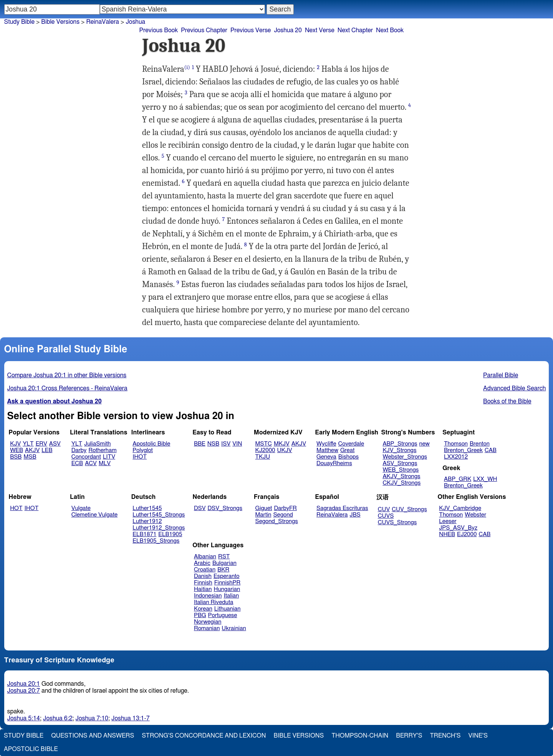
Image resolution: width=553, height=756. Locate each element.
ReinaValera (103, 22)
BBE (200, 444)
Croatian (205, 570)
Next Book (390, 30)
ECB (77, 463)
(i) (187, 67)
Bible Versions (60, 22)
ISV (226, 444)
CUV (384, 509)
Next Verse (320, 30)
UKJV (285, 450)
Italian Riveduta (214, 602)
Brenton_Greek (463, 450)
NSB (213, 444)
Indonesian (208, 596)
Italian (231, 596)
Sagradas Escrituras (342, 508)
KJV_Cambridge (460, 508)
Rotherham (102, 450)
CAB (491, 450)
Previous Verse (251, 30)
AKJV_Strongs (401, 476)
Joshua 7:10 (92, 718)
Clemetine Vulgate (94, 515)
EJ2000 (467, 534)
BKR (223, 570)
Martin (263, 515)
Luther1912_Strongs (159, 528)
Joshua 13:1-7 (131, 718)
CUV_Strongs (409, 509)
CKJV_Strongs (402, 483)
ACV (91, 463)
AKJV (32, 450)
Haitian (203, 589)
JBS (355, 515)
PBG (200, 615)
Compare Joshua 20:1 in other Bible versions (67, 375)
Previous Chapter (204, 30)
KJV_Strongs (399, 450)
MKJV (282, 444)
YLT (28, 444)
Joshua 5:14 (24, 718)
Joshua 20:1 (24, 684)
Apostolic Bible (31, 749)
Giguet (264, 508)
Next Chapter (355, 30)
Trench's (445, 736)
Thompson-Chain (360, 736)
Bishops (349, 457)
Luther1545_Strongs (159, 515)
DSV (200, 508)
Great (347, 450)
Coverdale (351, 444)
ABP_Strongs (400, 444)
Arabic (202, 563)
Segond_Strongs (277, 521)
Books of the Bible (507, 401)
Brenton (480, 444)
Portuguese (223, 615)
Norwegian (208, 622)
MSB (30, 457)
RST (224, 557)
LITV (109, 457)
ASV (55, 444)
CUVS (386, 516)
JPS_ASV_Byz (458, 528)
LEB (47, 450)
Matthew (327, 450)
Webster (475, 515)
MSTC (264, 444)
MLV (105, 463)
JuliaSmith (97, 444)
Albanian (205, 557)
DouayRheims (334, 463)
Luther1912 (147, 521)
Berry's (409, 736)
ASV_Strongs (400, 463)
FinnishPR (228, 583)
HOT (16, 508)
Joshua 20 (288, 30)
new (425, 444)
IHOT (140, 457)
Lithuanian (228, 609)
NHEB (447, 534)
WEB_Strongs (401, 470)
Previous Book (158, 30)
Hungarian (227, 589)
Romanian (207, 628)
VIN (237, 444)
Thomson (456, 444)
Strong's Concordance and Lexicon (204, 736)
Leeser (448, 521)
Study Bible (19, 22)
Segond (283, 515)
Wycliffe (326, 444)
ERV (41, 444)
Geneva (326, 457)
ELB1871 (144, 534)
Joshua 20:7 (24, 691)
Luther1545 (147, 508)
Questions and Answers (93, 736)
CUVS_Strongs (397, 522)
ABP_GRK (458, 479)
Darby (79, 450)
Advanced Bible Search (514, 388)
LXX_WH (485, 479)
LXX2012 (456, 457)
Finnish (203, 583)
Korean (203, 609)
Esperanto (227, 576)
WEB (17, 450)
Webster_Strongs (405, 457)
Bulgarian (224, 563)
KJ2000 (265, 450)
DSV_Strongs (225, 508)
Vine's (478, 736)
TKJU (263, 457)
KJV (15, 444)
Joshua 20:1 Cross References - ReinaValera (67, 388)
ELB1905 (170, 534)
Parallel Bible (501, 375)
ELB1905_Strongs (156, 541)
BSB (16, 457)
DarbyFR (285, 508)
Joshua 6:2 (58, 718)
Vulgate (81, 508)
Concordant (86, 457)
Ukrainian (234, 628)
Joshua (135, 22)
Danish (203, 576)
